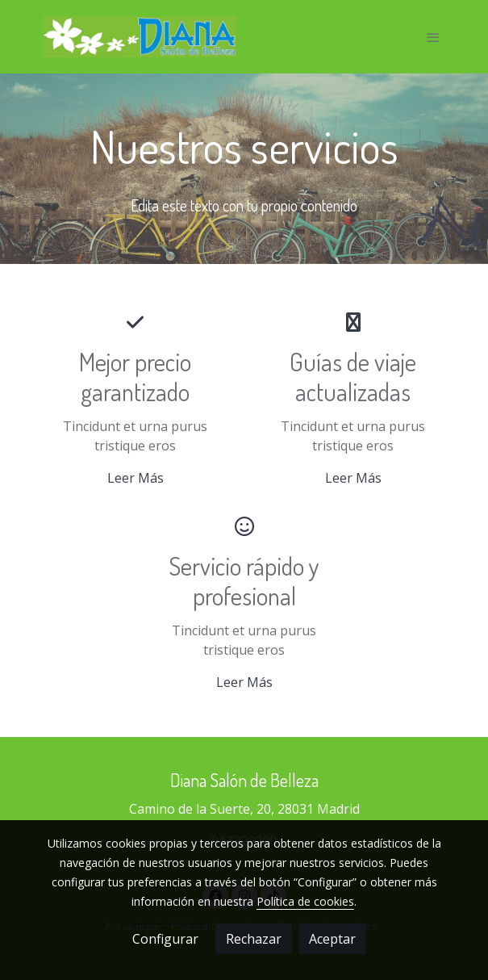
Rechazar (254, 939)
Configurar (165, 939)
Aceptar (332, 939)
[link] (140, 37)
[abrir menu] (433, 37)
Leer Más (136, 478)
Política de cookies (305, 901)
